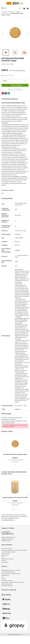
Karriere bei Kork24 (7, 548)
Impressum (5, 555)
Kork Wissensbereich (7, 586)
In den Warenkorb (15, 85)
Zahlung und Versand (7, 559)
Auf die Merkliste (15, 89)
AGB (3, 557)
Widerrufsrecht (6, 554)
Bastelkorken (5, 13)
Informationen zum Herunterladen (11, 574)
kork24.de (11, 12)
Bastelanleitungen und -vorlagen (11, 570)
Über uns (4, 561)
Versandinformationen (8, 520)
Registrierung (5, 575)
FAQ (3, 577)
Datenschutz (5, 562)
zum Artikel (15, 462)
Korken (18, 12)
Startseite (4, 12)
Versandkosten (21, 71)
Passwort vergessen (7, 581)
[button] (27, 34)
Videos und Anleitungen (8, 572)
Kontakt (4, 579)
